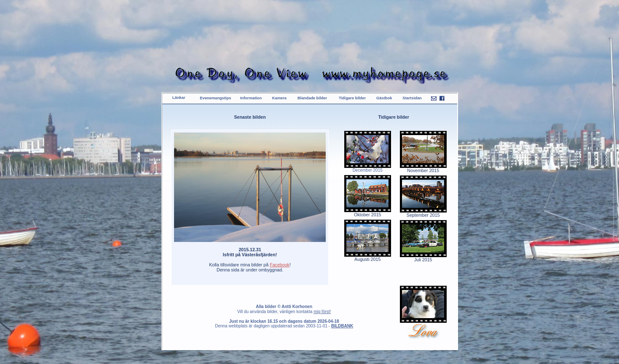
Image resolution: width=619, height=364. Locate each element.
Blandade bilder (312, 98)
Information (251, 98)
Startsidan (412, 98)
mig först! (322, 312)
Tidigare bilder (352, 98)
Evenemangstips (215, 98)
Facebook (280, 265)
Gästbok (384, 98)
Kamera (279, 98)
